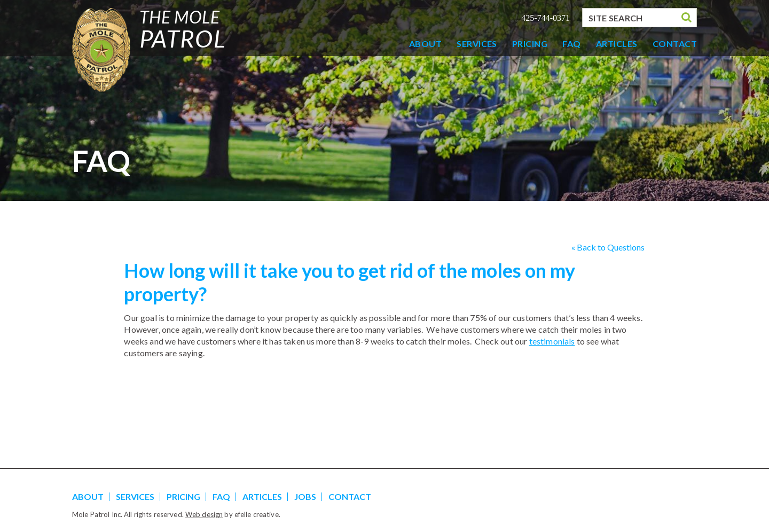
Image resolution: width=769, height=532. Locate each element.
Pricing (530, 44)
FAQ (571, 44)
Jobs (305, 496)
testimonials (552, 341)
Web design (204, 514)
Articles (617, 44)
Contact (675, 44)
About (425, 44)
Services (477, 44)
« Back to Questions (608, 247)
